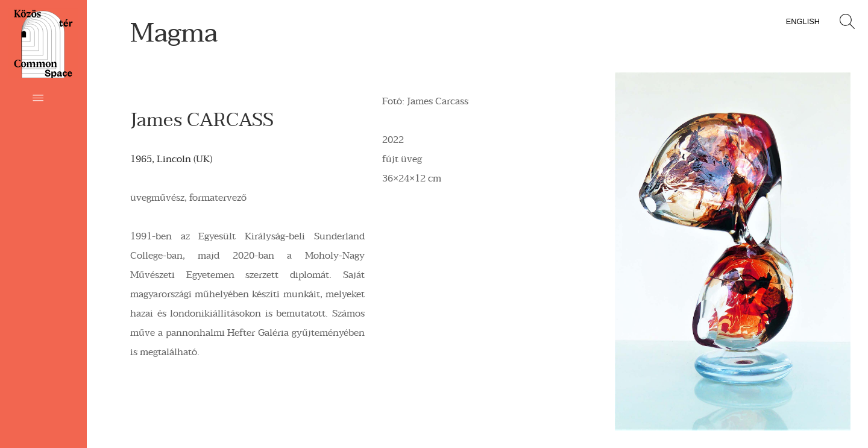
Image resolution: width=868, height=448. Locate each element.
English (803, 21)
